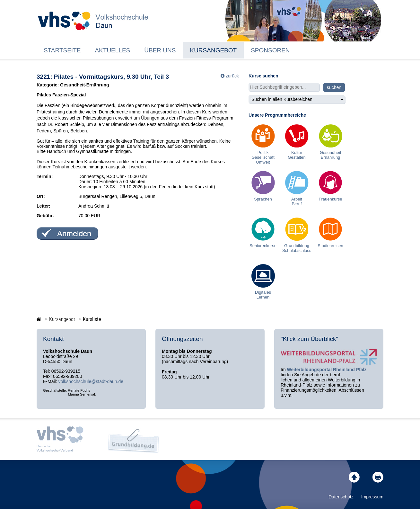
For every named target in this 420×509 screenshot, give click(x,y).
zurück (232, 76)
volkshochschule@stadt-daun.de (91, 381)
